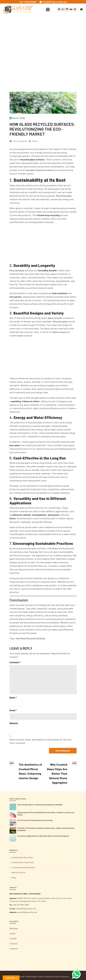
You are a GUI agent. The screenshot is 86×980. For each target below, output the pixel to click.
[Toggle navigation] (48, 9)
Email (13, 710)
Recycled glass (17, 270)
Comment (15, 662)
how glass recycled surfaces (40, 170)
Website (14, 723)
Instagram (14, 949)
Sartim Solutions (62, 977)
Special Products (19, 872)
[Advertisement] (43, 72)
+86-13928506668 (28, 2)
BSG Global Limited (35, 977)
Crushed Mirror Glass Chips (23, 862)
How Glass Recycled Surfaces (30, 638)
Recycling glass (64, 196)
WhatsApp (14, 928)
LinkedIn (13, 939)
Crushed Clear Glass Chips (22, 857)
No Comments (20, 141)
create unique (58, 332)
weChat (13, 934)
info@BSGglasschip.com (55, 2)
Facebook (14, 944)
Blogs (14, 878)
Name (13, 697)
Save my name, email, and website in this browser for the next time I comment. (41, 741)
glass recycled (55, 318)
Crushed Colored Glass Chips (23, 868)
